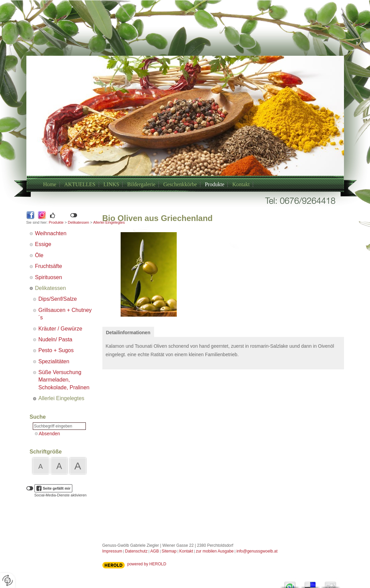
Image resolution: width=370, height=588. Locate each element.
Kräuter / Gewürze (60, 329)
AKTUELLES (80, 184)
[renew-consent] (8, 580)
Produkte (215, 184)
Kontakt (241, 184)
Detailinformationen (128, 333)
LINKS (111, 184)
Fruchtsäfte (49, 266)
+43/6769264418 (177, 133)
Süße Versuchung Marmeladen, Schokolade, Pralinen (64, 380)
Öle (39, 255)
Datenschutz (136, 551)
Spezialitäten (54, 361)
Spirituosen (49, 277)
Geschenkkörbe (180, 184)
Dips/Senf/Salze (58, 299)
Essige (43, 244)
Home (50, 184)
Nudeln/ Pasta (56, 339)
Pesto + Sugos (56, 350)
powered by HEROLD (147, 564)
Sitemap (169, 551)
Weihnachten (51, 233)
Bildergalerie (141, 184)
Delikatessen (79, 222)
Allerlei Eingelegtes (61, 398)
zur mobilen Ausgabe (215, 551)
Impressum (112, 551)
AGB (155, 551)
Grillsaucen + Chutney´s (65, 314)
